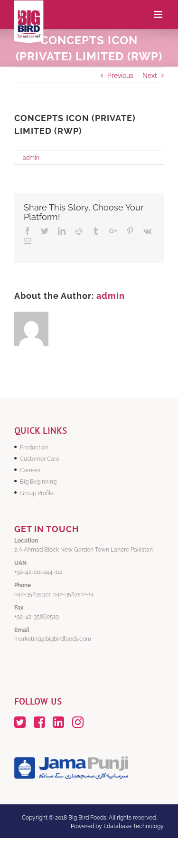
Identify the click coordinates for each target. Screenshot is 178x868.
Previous (120, 76)
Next (150, 76)
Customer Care (40, 459)
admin (31, 158)
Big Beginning (38, 482)
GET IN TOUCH (47, 529)
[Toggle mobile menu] (159, 14)
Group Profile (37, 493)
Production (34, 448)
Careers (30, 470)
